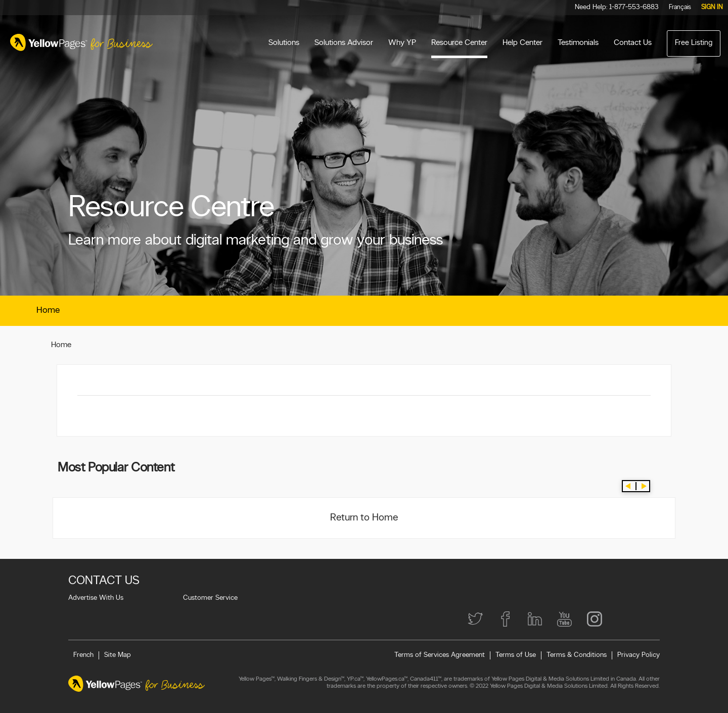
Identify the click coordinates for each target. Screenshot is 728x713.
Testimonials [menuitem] (578, 43)
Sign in (712, 7)
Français (680, 7)
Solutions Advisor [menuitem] (344, 43)
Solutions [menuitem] (284, 43)
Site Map (118, 655)
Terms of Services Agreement (440, 655)
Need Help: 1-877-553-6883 (617, 7)
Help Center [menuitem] (522, 43)
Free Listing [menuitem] (694, 43)
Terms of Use (516, 655)
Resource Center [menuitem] (459, 43)
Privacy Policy (639, 655)
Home (48, 311)
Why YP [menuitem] (402, 43)
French (83, 655)
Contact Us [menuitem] (633, 43)
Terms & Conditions (577, 655)
